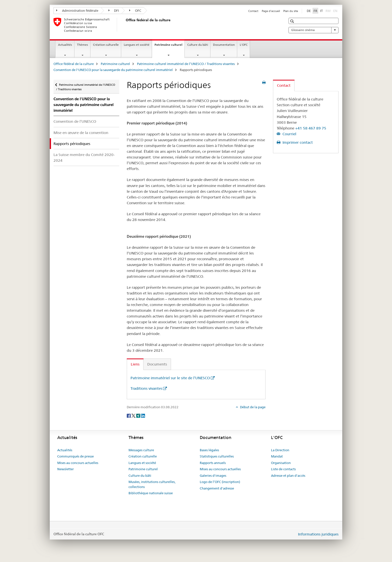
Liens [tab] (135, 364)
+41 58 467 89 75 (311, 128)
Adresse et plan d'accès (288, 475)
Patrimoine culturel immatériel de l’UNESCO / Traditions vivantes (186, 64)
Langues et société (137, 45)
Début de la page (252, 407)
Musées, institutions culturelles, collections (152, 484)
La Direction (280, 450)
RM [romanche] (328, 10)
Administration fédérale (77, 10)
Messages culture (141, 450)
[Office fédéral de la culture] (125, 25)
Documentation (224, 45)
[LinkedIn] (143, 415)
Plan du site (291, 11)
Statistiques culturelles (217, 456)
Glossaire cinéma (313, 30)
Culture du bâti (198, 45)
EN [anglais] (336, 10)
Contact (253, 11)
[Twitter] (134, 415)
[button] (293, 21)
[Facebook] (129, 415)
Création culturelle (106, 45)
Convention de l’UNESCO (75, 121)
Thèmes (82, 45)
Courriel (289, 134)
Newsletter (65, 469)
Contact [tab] (284, 85)
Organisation (281, 463)
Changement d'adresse (217, 488)
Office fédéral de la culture (74, 64)
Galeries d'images (213, 475)
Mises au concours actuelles (78, 463)
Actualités (65, 45)
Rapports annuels (213, 463)
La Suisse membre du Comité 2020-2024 (84, 157)
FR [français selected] (315, 11)
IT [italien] (321, 11)
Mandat (277, 456)
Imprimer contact (297, 142)
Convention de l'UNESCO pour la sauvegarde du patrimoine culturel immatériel (113, 70)
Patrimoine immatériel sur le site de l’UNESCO (170, 378)
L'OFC (244, 45)
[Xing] (139, 415)
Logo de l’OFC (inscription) (220, 482)
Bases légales (209, 450)
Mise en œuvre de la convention (81, 133)
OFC (135, 10)
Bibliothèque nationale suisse (151, 493)
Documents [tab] (157, 364)
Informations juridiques (318, 534)
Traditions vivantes (146, 388)
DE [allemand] (309, 11)
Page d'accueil (271, 11)
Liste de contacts (283, 469)
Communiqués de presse (75, 456)
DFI (114, 10)
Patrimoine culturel (169, 46)
